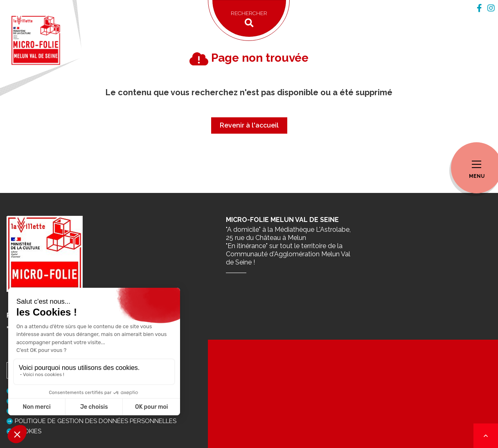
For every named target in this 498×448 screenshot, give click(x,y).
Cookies (28, 431)
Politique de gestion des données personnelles (96, 421)
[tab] (479, 8)
